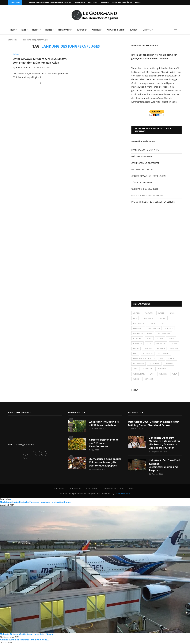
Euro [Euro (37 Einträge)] (162, 323)
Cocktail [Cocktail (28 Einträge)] (162, 318)
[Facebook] (163, 2)
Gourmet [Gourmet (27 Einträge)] (169, 328)
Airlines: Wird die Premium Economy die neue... (24, 640)
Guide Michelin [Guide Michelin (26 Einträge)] (164, 333)
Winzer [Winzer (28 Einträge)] (136, 379)
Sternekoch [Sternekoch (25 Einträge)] (138, 364)
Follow (134, 390)
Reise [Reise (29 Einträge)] (135, 354)
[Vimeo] (166, 2)
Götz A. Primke (23, 67)
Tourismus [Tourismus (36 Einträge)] (148, 369)
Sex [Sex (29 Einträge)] (162, 359)
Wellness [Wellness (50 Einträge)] (163, 374)
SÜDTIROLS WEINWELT (142, 182)
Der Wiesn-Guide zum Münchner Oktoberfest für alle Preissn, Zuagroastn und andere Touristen (164, 443)
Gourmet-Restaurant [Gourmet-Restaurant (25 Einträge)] (143, 333)
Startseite (12, 40)
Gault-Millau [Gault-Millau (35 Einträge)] (154, 328)
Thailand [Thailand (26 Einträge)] (169, 364)
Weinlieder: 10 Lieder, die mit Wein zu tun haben (104, 423)
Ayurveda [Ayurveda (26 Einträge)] (149, 313)
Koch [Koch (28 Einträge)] (149, 343)
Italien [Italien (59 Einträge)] (171, 338)
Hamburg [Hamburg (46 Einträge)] (137, 338)
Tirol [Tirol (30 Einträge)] (136, 369)
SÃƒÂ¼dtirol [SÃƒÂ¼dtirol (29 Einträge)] (154, 364)
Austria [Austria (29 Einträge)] (137, 313)
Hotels (49, 30)
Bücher (133, 30)
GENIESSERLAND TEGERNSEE (145, 163)
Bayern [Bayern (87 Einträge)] (161, 313)
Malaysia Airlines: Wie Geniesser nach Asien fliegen (26, 634)
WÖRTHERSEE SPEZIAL (142, 157)
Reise (24, 30)
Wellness (96, 30)
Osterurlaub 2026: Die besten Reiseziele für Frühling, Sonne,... (54, 3)
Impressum (92, 2)
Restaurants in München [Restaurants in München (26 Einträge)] (144, 359)
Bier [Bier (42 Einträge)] (135, 318)
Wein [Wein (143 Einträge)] (152, 374)
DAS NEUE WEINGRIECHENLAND (147, 195)
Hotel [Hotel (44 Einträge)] (149, 338)
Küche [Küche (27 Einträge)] (136, 349)
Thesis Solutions (122, 494)
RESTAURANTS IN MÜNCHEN (145, 150)
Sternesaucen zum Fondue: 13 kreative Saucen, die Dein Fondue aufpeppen (105, 462)
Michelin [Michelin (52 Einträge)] (161, 349)
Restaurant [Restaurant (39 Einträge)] (148, 354)
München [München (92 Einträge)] (174, 349)
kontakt (139, 2)
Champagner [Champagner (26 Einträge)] (147, 318)
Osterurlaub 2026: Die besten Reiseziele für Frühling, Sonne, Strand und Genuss (153, 423)
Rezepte (36, 30)
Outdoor (81, 30)
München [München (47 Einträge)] (148, 349)
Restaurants (64, 30)
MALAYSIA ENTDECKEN (142, 169)
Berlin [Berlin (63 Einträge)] (172, 313)
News (13, 30)
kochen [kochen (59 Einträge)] (174, 343)
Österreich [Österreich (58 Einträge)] (149, 379)
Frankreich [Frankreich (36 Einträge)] (138, 328)
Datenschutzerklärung (122, 2)
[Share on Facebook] (40, 83)
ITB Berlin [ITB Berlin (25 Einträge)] (137, 343)
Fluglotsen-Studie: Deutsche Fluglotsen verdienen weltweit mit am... (35, 502)
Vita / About (105, 2)
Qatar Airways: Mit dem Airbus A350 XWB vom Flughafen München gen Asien (40, 61)
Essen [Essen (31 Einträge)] (153, 323)
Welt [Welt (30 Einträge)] (175, 374)
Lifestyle (147, 30)
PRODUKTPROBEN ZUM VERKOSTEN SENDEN (153, 202)
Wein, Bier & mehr (115, 30)
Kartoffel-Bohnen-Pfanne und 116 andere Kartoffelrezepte (104, 443)
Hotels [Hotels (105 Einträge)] (160, 338)
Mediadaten (80, 2)
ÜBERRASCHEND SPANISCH (145, 189)
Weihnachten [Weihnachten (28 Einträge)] (139, 374)
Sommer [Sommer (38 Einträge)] (172, 359)
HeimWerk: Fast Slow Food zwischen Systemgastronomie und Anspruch (164, 465)
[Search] (180, 30)
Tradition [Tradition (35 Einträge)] (162, 369)
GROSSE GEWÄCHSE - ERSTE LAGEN (148, 176)
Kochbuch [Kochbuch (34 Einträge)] (161, 343)
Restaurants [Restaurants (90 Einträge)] (163, 354)
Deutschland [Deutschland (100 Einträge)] (139, 323)
